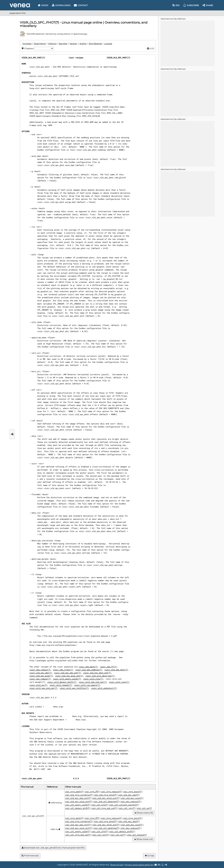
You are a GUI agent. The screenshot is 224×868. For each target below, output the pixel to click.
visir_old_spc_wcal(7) (41, 676)
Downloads (61, 5)
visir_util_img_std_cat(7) (93, 682)
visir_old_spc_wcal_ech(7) (69, 676)
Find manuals (30, 856)
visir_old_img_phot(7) (116, 670)
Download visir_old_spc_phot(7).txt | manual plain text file (53, 848)
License (108, 43)
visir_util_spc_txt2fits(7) (74, 688)
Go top (149, 856)
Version (73, 43)
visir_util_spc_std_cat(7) (43, 688)
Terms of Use (117, 865)
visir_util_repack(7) (61, 685)
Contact (81, 5)
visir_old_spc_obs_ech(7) (68, 673)
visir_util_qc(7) (38, 685)
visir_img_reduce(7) (40, 670)
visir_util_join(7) (119, 682)
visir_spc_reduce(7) (40, 679)
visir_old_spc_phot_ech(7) (97, 673)
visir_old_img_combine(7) (89, 670)
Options (52, 43)
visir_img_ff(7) (108, 667)
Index (43, 5)
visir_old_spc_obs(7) (41, 673)
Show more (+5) (144, 813)
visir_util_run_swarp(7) (87, 685)
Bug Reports (95, 43)
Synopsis (27, 43)
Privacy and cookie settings (139, 865)
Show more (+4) (143, 839)
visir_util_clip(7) (93, 679)
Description (40, 43)
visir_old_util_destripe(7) (100, 676)
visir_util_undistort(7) (104, 688)
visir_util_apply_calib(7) (67, 679)
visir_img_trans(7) (63, 670)
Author (83, 43)
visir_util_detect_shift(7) (62, 682)
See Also (63, 43)
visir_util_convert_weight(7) (124, 805)
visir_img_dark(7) (88, 667)
